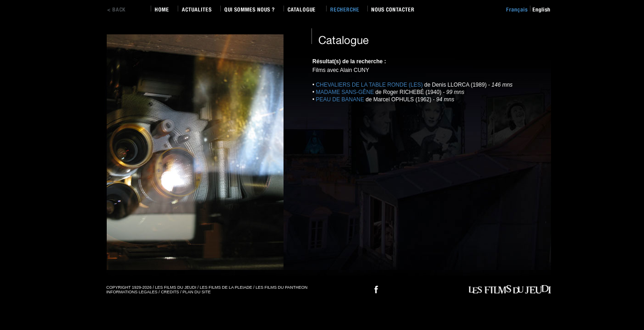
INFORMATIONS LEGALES (132, 292)
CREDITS (170, 292)
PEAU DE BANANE (340, 99)
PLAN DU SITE (196, 292)
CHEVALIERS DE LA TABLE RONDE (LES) (369, 85)
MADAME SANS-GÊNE (345, 92)
